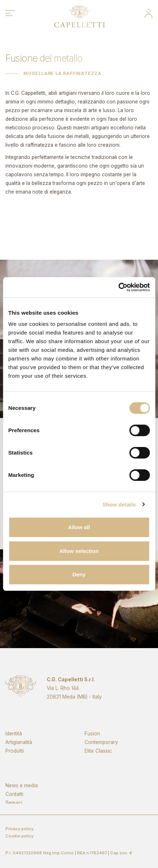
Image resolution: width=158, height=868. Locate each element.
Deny (79, 574)
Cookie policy (19, 836)
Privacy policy (19, 829)
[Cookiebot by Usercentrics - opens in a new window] (118, 287)
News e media (22, 798)
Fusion (92, 749)
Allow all (79, 527)
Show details (119, 504)
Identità (14, 749)
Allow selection (79, 551)
